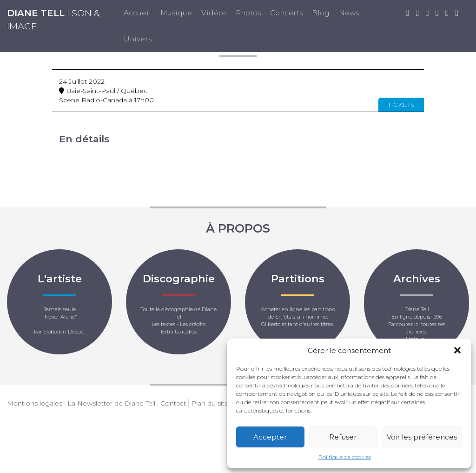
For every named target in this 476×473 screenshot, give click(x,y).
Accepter (270, 437)
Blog (321, 13)
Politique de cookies (345, 457)
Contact (173, 403)
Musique (176, 13)
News (349, 13)
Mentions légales (35, 403)
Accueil (137, 13)
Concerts (286, 13)
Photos (248, 13)
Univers (138, 39)
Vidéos (214, 13)
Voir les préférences (422, 437)
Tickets (401, 105)
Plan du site (210, 403)
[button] (457, 350)
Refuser (343, 437)
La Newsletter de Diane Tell (111, 403)
